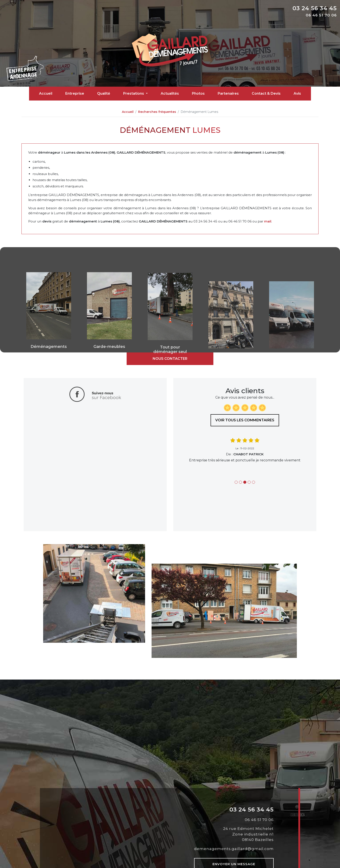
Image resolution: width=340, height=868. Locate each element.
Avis (297, 93)
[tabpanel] (245, 450)
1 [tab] (236, 482)
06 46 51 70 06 (321, 15)
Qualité (104, 93)
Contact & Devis (266, 93)
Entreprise (75, 93)
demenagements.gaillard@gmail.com (234, 849)
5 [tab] (253, 482)
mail (268, 221)
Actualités (170, 93)
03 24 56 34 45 (315, 8)
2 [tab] (240, 482)
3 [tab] (245, 482)
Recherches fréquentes (157, 112)
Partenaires (228, 93)
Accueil (46, 93)
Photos (198, 93)
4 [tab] (249, 482)
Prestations (134, 93)
